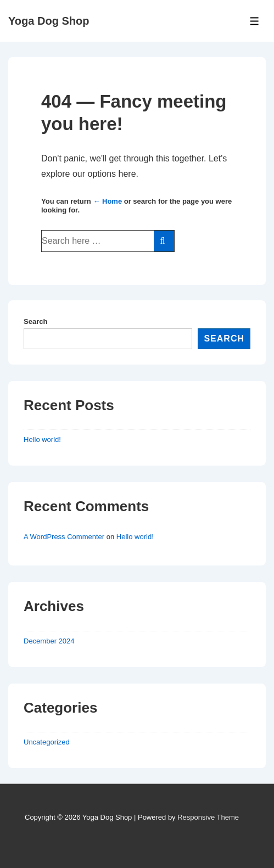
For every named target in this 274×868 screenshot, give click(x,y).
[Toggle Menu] (255, 21)
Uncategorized (47, 742)
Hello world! (42, 439)
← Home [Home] (107, 201)
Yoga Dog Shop (49, 21)
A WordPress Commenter (64, 537)
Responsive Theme (208, 817)
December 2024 (49, 641)
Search (35, 321)
